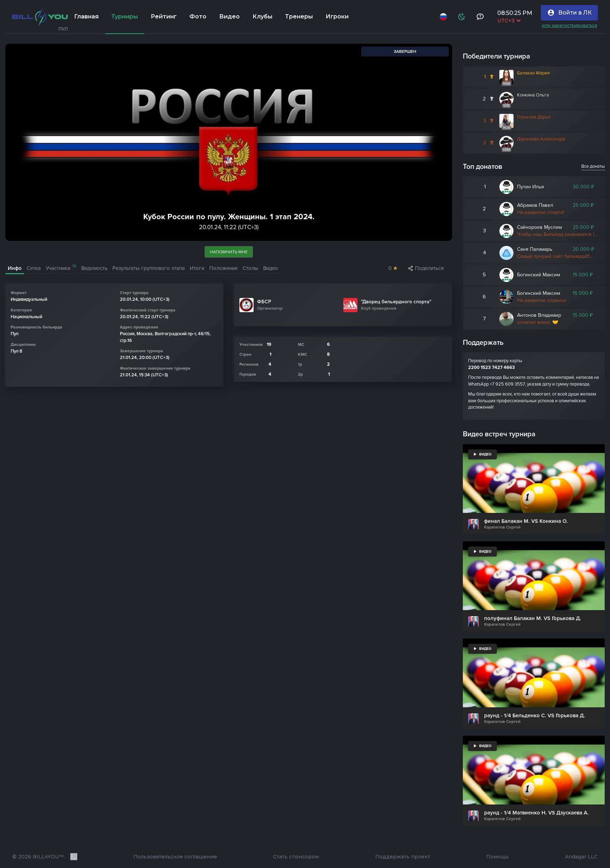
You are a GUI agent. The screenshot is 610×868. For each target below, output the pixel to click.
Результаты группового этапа (149, 268)
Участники (61, 268)
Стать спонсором (296, 857)
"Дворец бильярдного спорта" (396, 302)
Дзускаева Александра (541, 139)
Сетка (34, 268)
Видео (271, 268)
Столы (250, 268)
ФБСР (264, 302)
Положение (223, 268)
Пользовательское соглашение (175, 857)
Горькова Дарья (534, 117)
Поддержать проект (403, 857)
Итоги (197, 268)
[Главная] (40, 17)
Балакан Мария (533, 73)
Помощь (498, 857)
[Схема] (462, 17)
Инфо (15, 268)
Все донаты (593, 166)
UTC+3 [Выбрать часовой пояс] (509, 21)
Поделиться (426, 268)
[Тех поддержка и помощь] (480, 17)
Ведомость (94, 268)
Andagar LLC (581, 857)
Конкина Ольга (533, 95)
